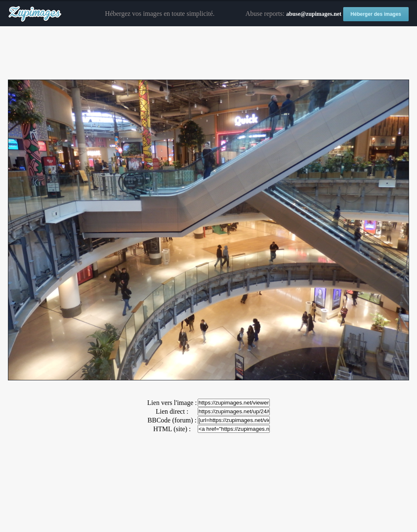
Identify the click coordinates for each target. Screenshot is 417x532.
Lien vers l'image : (172, 403)
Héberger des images (376, 14)
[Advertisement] (208, 53)
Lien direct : (172, 411)
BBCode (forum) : (172, 420)
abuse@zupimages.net (314, 14)
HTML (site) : (172, 429)
